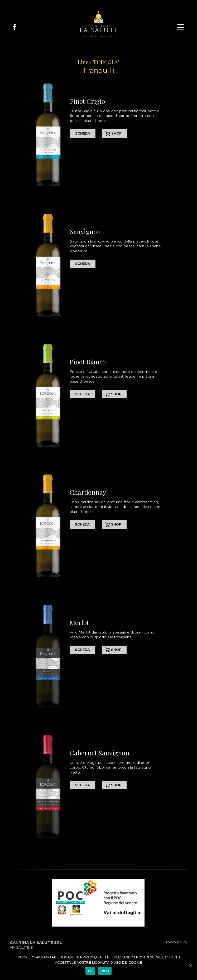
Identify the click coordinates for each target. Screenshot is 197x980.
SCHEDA (83, 133)
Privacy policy (176, 942)
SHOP (116, 133)
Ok (90, 971)
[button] (181, 26)
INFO (105, 971)
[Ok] (190, 966)
